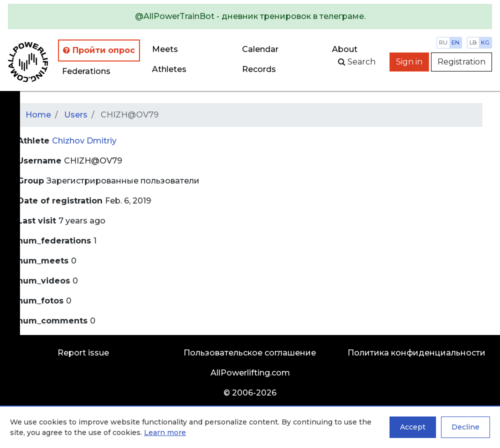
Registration (461, 62)
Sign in (409, 62)
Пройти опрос (99, 50)
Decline (465, 427)
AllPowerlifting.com (250, 373)
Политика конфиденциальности (416, 353)
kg (485, 42)
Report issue (83, 353)
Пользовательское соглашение (250, 353)
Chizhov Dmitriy (84, 141)
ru (443, 42)
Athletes (169, 69)
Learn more (165, 432)
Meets (165, 49)
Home (38, 115)
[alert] (250, 16)
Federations (86, 71)
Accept (413, 427)
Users (76, 115)
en (455, 42)
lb (473, 42)
